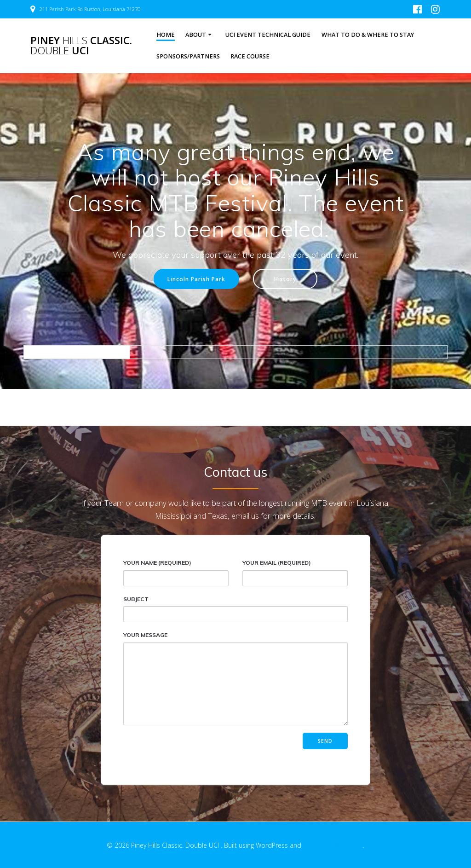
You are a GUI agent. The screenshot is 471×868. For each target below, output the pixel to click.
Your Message (235, 678)
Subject (235, 609)
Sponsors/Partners (188, 56)
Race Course (250, 56)
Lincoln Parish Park (196, 279)
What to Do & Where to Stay (368, 35)
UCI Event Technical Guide (268, 35)
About (196, 35)
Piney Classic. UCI (81, 46)
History (285, 279)
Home (166, 35)
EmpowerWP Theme (333, 845)
